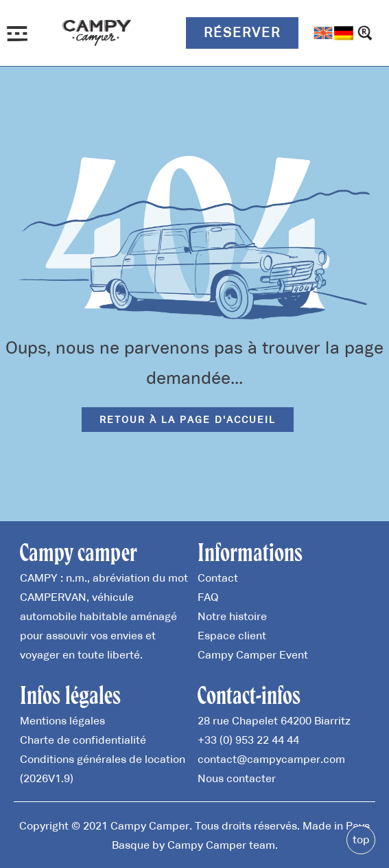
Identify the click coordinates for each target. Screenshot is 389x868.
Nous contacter (237, 778)
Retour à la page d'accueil (188, 420)
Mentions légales (62, 720)
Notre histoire (232, 616)
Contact (218, 578)
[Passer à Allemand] (344, 33)
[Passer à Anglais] (323, 33)
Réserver (242, 32)
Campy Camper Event (253, 654)
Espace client (232, 635)
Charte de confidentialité (83, 740)
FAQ (208, 597)
